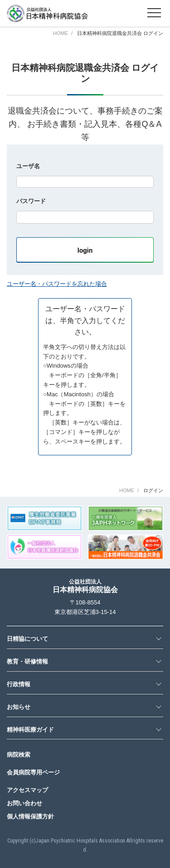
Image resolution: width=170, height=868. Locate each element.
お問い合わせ (24, 803)
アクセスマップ (27, 790)
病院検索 (19, 755)
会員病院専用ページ (33, 772)
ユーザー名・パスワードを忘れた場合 (57, 284)
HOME (61, 33)
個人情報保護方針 (30, 816)
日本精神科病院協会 (85, 586)
